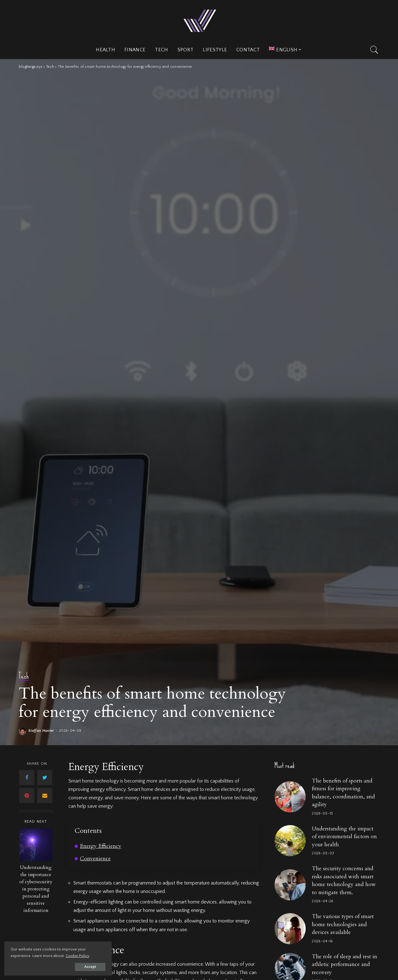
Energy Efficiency (101, 846)
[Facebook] (27, 778)
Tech (24, 677)
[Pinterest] (27, 796)
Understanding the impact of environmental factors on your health (344, 837)
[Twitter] (45, 778)
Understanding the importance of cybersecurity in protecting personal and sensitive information (36, 889)
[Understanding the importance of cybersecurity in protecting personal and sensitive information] (36, 845)
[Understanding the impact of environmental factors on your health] (290, 841)
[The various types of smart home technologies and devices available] (290, 929)
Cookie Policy (78, 955)
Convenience (95, 859)
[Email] (45, 796)
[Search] (374, 50)
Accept (76, 966)
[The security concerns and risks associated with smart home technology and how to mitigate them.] (290, 885)
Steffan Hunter (41, 731)
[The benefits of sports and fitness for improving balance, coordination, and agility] (290, 797)
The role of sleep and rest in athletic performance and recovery (345, 964)
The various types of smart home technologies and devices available (343, 924)
